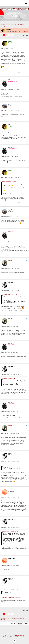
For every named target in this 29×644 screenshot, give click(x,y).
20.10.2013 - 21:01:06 (10, 178)
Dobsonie (12, 80)
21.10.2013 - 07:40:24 (10, 269)
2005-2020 (14, 637)
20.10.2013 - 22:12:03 (10, 241)
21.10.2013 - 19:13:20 (10, 586)
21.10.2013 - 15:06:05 (10, 412)
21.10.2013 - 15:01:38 (10, 374)
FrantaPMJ (12, 283)
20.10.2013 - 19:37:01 (7, 49)
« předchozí (22, 31)
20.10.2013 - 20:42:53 (10, 132)
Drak (11, 261)
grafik (11, 104)
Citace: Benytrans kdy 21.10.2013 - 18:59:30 (10, 590)
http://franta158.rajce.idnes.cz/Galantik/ (10, 597)
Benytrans (12, 490)
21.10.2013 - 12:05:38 (10, 290)
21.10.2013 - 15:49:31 (10, 434)
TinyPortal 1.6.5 (6, 637)
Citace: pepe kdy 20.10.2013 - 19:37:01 (9, 182)
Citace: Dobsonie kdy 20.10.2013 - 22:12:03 (9, 294)
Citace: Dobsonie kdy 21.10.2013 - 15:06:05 (9, 465)
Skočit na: (13, 623)
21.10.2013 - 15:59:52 (10, 461)
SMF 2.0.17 (7, 636)
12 (12, 35)
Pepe (8, 31)
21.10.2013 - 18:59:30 (10, 566)
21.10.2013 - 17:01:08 (10, 497)
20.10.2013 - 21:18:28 (10, 216)
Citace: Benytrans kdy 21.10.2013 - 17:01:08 (10, 531)
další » (26, 31)
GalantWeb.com (15, 638)
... (11, 35)
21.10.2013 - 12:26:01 (10, 327)
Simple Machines (20, 636)
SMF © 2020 (13, 636)
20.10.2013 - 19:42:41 (10, 89)
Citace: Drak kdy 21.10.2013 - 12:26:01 (9, 378)
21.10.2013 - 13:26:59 (10, 353)
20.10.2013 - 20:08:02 (10, 111)
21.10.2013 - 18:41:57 (10, 527)
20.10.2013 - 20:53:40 (10, 157)
